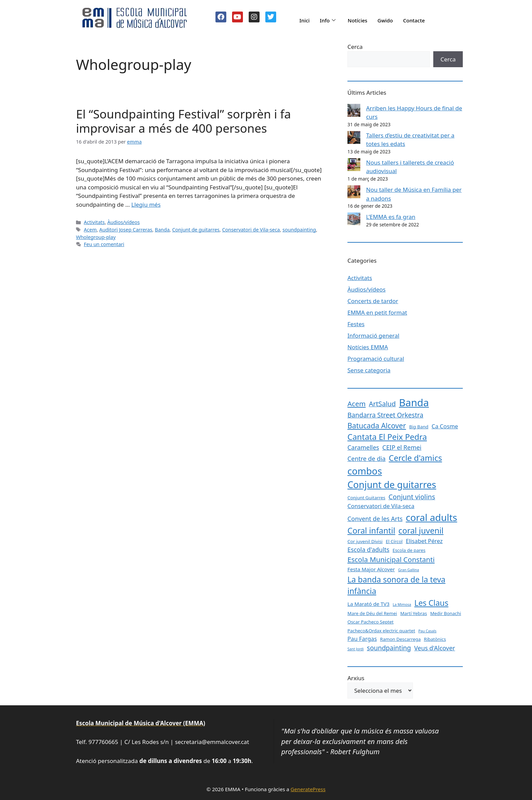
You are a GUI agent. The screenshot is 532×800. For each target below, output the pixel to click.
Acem (90, 230)
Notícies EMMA (368, 347)
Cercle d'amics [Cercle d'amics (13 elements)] (415, 458)
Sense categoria (369, 370)
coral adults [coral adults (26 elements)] (431, 517)
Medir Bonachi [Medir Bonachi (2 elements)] (446, 613)
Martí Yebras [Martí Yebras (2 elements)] (414, 613)
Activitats (94, 222)
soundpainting (299, 230)
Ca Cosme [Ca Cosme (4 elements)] (445, 426)
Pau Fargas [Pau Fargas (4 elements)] (362, 639)
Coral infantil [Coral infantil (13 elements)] (371, 531)
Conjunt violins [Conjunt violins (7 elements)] (412, 497)
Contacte (414, 20)
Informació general (373, 336)
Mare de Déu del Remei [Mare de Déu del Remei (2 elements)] (372, 613)
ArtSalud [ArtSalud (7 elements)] (382, 404)
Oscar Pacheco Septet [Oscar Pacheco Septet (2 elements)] (370, 622)
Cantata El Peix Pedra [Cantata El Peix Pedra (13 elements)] (387, 437)
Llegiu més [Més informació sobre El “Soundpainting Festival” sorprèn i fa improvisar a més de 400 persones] (146, 204)
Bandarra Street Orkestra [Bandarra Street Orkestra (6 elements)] (385, 415)
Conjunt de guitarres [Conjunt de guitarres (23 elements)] (392, 485)
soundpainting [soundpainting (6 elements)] (389, 648)
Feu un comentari (104, 244)
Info (328, 20)
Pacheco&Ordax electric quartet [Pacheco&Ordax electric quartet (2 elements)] (381, 631)
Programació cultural (376, 359)
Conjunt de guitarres (196, 230)
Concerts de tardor (373, 301)
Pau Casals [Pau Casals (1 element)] (427, 631)
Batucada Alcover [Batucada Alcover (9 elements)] (377, 425)
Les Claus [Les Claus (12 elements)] (431, 603)
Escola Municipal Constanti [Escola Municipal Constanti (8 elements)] (391, 559)
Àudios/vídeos (123, 222)
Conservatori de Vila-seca (251, 230)
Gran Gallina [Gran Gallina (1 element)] (408, 570)
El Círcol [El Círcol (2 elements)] (394, 541)
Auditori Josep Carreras (126, 230)
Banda (162, 230)
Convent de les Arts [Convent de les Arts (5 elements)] (375, 519)
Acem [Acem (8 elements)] (357, 404)
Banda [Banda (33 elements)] (414, 403)
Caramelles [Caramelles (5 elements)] (363, 447)
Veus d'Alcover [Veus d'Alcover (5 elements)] (435, 648)
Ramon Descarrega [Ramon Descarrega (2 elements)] (400, 639)
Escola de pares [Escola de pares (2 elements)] (409, 550)
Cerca (355, 47)
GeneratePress (308, 789)
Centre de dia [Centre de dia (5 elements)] (366, 459)
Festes (356, 324)
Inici (304, 20)
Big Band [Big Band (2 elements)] (419, 427)
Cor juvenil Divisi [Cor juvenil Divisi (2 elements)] (365, 541)
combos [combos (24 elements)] (365, 471)
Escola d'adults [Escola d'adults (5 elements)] (368, 550)
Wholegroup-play (96, 237)
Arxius (356, 678)
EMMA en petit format (377, 312)
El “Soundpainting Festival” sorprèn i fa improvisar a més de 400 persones (183, 121)
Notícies (358, 20)
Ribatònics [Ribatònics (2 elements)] (435, 639)
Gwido (385, 20)
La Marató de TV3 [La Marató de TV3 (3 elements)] (368, 604)
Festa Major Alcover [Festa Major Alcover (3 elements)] (371, 569)
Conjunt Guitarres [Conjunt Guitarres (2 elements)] (366, 498)
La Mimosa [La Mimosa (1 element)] (402, 604)
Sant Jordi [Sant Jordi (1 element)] (356, 649)
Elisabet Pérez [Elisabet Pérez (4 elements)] (424, 541)
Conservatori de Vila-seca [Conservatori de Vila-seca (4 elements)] (381, 506)
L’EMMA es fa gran (391, 217)
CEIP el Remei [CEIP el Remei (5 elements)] (402, 447)
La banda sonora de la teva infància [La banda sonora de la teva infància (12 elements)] (396, 585)
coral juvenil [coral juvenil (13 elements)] (421, 531)
